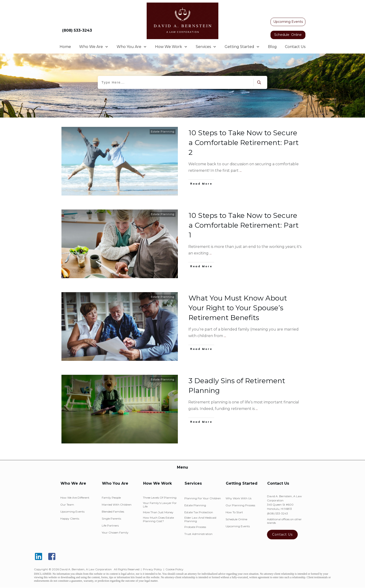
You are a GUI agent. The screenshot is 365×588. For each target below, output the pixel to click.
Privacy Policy (152, 569)
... (241, 171)
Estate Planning (163, 132)
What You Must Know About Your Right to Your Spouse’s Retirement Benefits (238, 308)
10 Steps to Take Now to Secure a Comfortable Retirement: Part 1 (244, 225)
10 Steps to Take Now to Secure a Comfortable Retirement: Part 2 (244, 143)
